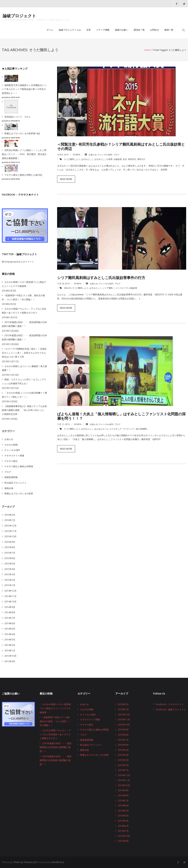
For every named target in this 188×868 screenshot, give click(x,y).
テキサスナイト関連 (14, 456)
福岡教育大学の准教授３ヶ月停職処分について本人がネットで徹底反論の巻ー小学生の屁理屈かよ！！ (24, 89)
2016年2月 (10, 515)
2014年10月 (10, 602)
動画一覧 (169, 30)
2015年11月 (10, 531)
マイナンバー (129, 429)
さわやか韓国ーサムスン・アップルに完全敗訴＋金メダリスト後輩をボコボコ (24, 311)
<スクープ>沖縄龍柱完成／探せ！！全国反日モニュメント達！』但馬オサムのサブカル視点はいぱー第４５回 (24, 353)
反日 (125, 159)
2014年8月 (10, 612)
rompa (77, 155)
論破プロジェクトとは (70, 30)
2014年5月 (10, 629)
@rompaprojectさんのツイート (18, 262)
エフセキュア (116, 429)
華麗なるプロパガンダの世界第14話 (22, 133)
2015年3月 (10, 574)
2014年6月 (10, 623)
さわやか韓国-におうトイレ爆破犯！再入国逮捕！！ (24, 368)
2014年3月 (10, 640)
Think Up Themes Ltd (25, 862)
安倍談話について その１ (18, 117)
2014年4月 (10, 634)
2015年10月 (10, 536)
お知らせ (93, 155)
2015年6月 (10, 558)
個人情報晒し (142, 429)
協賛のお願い (122, 30)
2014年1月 (10, 651)
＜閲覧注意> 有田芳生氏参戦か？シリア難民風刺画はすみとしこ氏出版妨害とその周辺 (121, 146)
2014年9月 (10, 607)
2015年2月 (10, 580)
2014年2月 (10, 645)
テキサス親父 (11, 461)
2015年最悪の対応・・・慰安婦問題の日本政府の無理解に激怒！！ (24, 324)
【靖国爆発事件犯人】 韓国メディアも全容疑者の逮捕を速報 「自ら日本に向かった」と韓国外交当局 (24, 410)
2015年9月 (10, 542)
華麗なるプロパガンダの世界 (19, 494)
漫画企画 (9, 488)
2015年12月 (10, 526)
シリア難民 (108, 288)
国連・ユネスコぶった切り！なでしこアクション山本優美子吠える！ (24, 381)
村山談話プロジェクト (15, 483)
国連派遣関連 (11, 477)
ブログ (116, 155)
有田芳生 (132, 159)
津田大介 (141, 159)
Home (148, 50)
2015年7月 (10, 553)
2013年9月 (10, 661)
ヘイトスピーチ (121, 288)
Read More (66, 179)
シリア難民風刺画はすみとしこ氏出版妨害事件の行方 (101, 278)
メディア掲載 (103, 30)
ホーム (50, 30)
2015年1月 (10, 585)
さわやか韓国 (11, 445)
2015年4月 (10, 569)
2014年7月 (10, 618)
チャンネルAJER (105, 155)
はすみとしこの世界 (103, 159)
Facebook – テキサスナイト (170, 704)
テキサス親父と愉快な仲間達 (19, 466)
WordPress (58, 862)
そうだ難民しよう (72, 159)
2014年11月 (10, 596)
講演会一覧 (139, 30)
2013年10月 (10, 656)
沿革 (88, 30)
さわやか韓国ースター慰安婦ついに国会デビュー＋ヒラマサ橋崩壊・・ (24, 284)
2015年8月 (10, 547)
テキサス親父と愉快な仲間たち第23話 (23, 175)
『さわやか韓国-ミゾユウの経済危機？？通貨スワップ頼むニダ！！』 (24, 395)
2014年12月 (10, 591)
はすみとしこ (87, 159)
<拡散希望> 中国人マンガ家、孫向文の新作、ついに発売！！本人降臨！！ (23, 297)
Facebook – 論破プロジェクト (171, 709)
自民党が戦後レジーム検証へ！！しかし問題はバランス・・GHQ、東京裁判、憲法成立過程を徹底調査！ (24, 154)
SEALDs (67, 288)
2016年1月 (10, 520)
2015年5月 (10, 564)
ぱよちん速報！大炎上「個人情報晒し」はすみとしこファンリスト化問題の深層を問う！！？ (121, 416)
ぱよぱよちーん (101, 429)
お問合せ (155, 30)
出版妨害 (118, 159)
